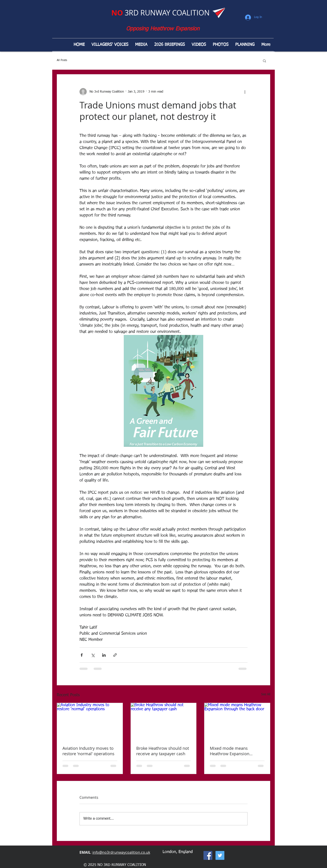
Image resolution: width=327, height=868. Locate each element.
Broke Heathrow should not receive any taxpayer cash (163, 751)
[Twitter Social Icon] (220, 855)
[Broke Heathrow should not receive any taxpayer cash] (164, 721)
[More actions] (245, 92)
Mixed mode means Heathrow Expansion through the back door (231, 751)
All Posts (62, 60)
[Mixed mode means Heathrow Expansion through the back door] (237, 721)
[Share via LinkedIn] (104, 655)
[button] (264, 61)
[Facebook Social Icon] (208, 855)
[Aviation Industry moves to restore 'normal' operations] (90, 721)
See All (266, 694)
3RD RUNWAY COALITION (160, 13)
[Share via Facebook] (82, 655)
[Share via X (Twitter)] (93, 655)
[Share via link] (115, 655)
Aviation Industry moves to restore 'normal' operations (88, 751)
